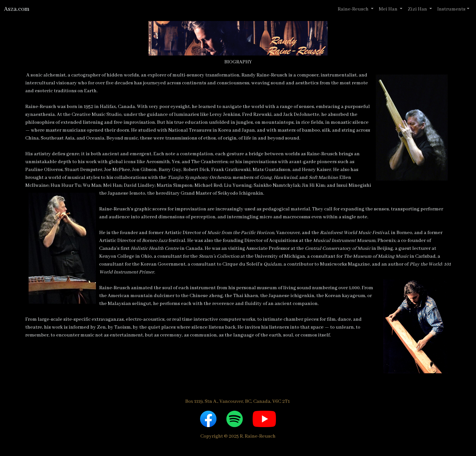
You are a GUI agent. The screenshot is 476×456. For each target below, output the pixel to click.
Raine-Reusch (354, 9)
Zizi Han (418, 9)
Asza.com (17, 9)
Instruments (451, 9)
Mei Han (389, 9)
